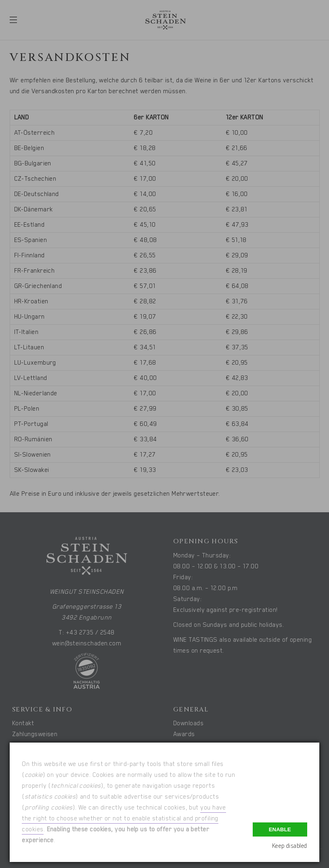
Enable (280, 829)
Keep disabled (290, 846)
